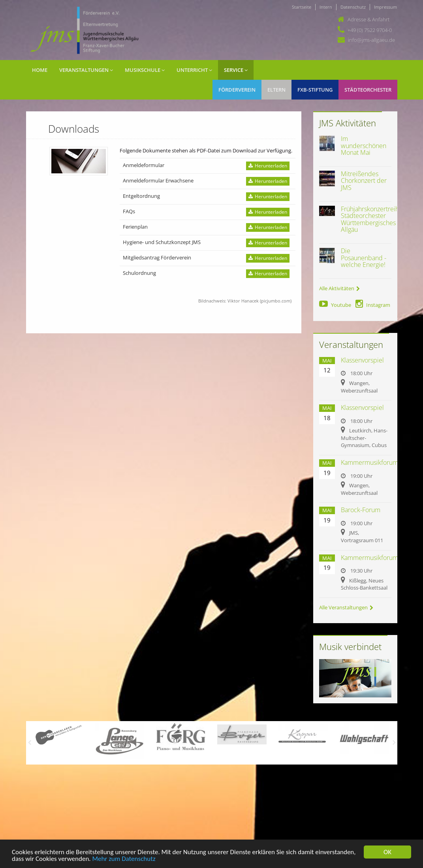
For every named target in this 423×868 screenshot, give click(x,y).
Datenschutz (353, 7)
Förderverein (237, 90)
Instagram (373, 305)
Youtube (335, 305)
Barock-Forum (361, 510)
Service (236, 70)
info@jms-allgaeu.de (371, 40)
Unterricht (194, 70)
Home (40, 70)
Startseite (302, 7)
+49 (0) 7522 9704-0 (370, 30)
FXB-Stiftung (315, 90)
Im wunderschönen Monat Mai (364, 146)
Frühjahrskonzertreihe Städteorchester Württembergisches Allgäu (372, 219)
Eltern (276, 90)
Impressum (385, 7)
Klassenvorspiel (362, 360)
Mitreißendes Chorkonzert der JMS (364, 181)
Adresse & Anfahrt (368, 19)
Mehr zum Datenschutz (124, 859)
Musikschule (145, 70)
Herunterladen (268, 166)
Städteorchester (368, 90)
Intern (326, 7)
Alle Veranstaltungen (346, 607)
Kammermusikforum (369, 462)
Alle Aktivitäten (339, 288)
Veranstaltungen (86, 70)
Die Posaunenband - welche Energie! (364, 258)
